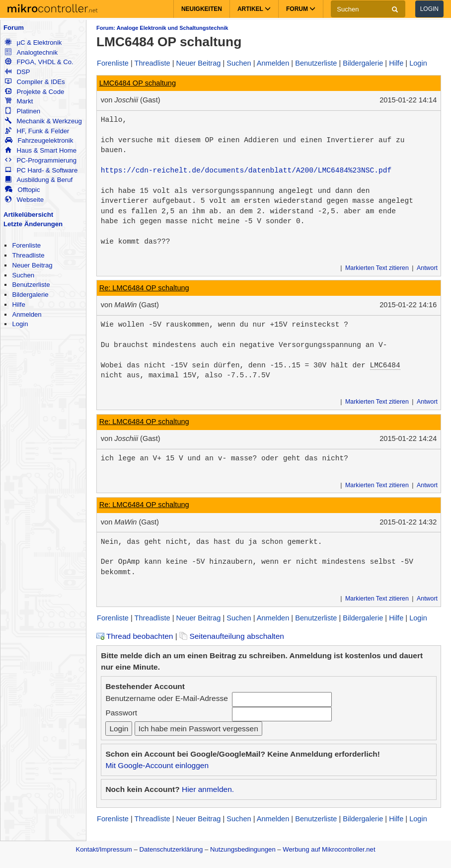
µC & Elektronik (33, 43)
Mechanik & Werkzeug (43, 121)
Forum (14, 28)
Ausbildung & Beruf (39, 180)
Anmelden (27, 314)
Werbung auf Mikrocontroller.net (329, 849)
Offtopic (22, 190)
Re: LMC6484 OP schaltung (144, 288)
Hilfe (18, 304)
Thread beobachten (135, 636)
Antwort (427, 268)
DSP (17, 72)
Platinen (23, 111)
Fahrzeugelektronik (39, 140)
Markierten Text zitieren (377, 268)
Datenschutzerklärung (171, 849)
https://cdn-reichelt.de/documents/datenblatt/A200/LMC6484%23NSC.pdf (246, 171)
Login (429, 9)
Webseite (24, 200)
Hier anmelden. (208, 789)
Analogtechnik (31, 52)
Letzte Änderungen (33, 224)
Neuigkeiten (202, 9)
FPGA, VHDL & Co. (39, 62)
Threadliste (28, 255)
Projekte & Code (35, 92)
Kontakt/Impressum (104, 849)
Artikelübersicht (28, 215)
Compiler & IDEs (35, 82)
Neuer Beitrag (32, 265)
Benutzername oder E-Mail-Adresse (166, 698)
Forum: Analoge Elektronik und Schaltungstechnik (162, 28)
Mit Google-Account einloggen (157, 765)
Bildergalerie (30, 295)
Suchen (23, 275)
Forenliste (26, 245)
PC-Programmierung (41, 160)
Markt (19, 101)
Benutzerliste (31, 285)
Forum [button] (301, 9)
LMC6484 (385, 365)
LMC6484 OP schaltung (138, 83)
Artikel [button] (254, 9)
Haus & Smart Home (41, 150)
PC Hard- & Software (41, 170)
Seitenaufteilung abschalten (232, 636)
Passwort (121, 713)
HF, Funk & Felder (37, 131)
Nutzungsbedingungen (243, 849)
